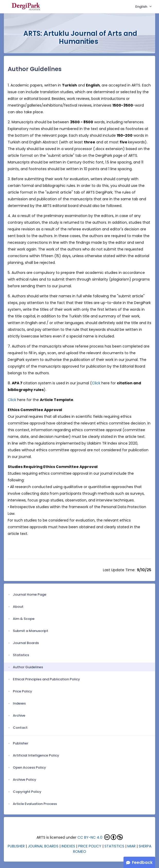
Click (97, 383)
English (142, 7)
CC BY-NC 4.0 (90, 837)
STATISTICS (114, 846)
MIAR (131, 846)
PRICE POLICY (90, 846)
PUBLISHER (16, 846)
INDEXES (68, 846)
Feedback (142, 862)
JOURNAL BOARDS (43, 846)
